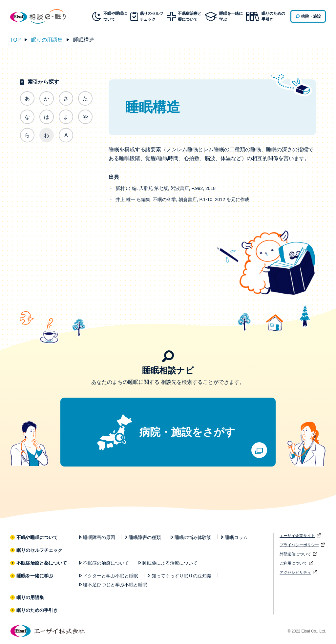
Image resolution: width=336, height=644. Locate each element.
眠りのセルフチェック (40, 550)
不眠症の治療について (106, 563)
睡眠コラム (236, 537)
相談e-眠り (43, 16)
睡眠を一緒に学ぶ (35, 576)
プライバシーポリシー (299, 545)
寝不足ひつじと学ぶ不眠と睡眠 (115, 585)
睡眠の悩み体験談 (193, 537)
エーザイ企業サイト (297, 536)
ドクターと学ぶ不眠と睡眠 (111, 576)
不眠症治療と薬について (42, 563)
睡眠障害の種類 (145, 537)
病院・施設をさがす (187, 432)
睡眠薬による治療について (170, 563)
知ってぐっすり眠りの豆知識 (181, 576)
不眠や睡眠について (37, 537)
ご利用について (293, 563)
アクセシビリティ (295, 572)
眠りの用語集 (47, 40)
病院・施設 (311, 16)
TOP (16, 40)
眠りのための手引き (273, 16)
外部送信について (295, 554)
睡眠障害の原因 (99, 537)
